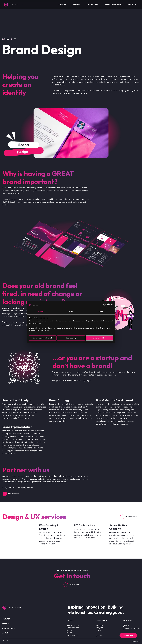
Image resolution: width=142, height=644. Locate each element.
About (131, 5)
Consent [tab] (41, 311)
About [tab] (101, 311)
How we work (9, 628)
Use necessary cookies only (43, 338)
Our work (62, 5)
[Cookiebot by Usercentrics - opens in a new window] (105, 305)
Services (77, 5)
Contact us (74, 585)
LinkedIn (99, 630)
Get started (14, 494)
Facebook (99, 625)
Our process (92, 5)
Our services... (132, 517)
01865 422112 (128, 625)
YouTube (99, 635)
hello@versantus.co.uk (131, 628)
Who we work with (113, 5)
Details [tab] (71, 311)
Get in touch (129, 635)
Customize (71, 338)
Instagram (99, 628)
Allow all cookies (99, 338)
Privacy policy (136, 641)
